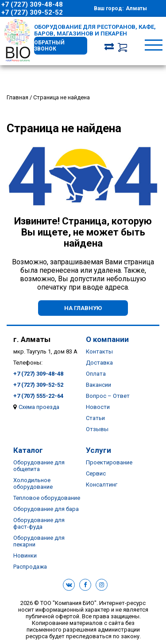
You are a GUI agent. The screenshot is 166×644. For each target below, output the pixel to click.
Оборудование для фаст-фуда (39, 523)
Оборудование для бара (46, 509)
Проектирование (109, 462)
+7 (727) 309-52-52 (32, 12)
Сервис (96, 473)
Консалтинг (102, 485)
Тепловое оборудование (47, 498)
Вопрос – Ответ (108, 396)
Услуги (98, 450)
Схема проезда (39, 407)
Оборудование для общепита (39, 466)
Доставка (99, 363)
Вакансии (98, 385)
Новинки (25, 556)
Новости (98, 407)
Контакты (99, 351)
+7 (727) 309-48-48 (32, 4)
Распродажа (30, 567)
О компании (107, 339)
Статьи (95, 418)
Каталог (28, 450)
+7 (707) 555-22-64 (38, 396)
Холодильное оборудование (33, 483)
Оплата (96, 374)
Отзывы (97, 429)
